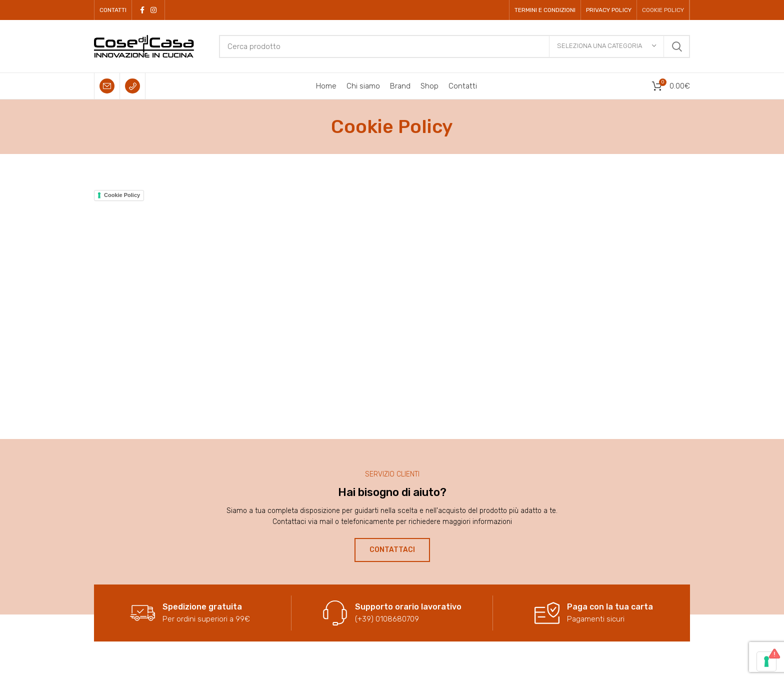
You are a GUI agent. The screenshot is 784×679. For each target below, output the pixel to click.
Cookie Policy (122, 195)
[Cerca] (454, 46)
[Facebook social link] (142, 10)
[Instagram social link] (153, 10)
